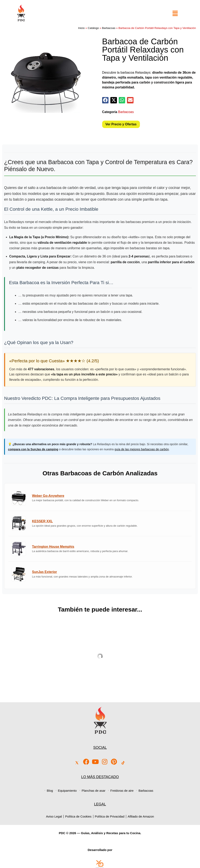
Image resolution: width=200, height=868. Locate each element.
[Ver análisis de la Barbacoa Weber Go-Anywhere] (100, 498)
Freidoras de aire (122, 791)
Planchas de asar (94, 791)
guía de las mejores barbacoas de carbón (142, 449)
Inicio (81, 28)
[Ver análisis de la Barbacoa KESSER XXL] (100, 523)
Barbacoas (109, 28)
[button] (105, 100)
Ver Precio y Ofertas (121, 124)
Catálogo (93, 28)
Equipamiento (67, 791)
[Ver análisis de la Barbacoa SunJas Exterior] (100, 574)
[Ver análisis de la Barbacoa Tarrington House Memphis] (100, 549)
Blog (50, 791)
